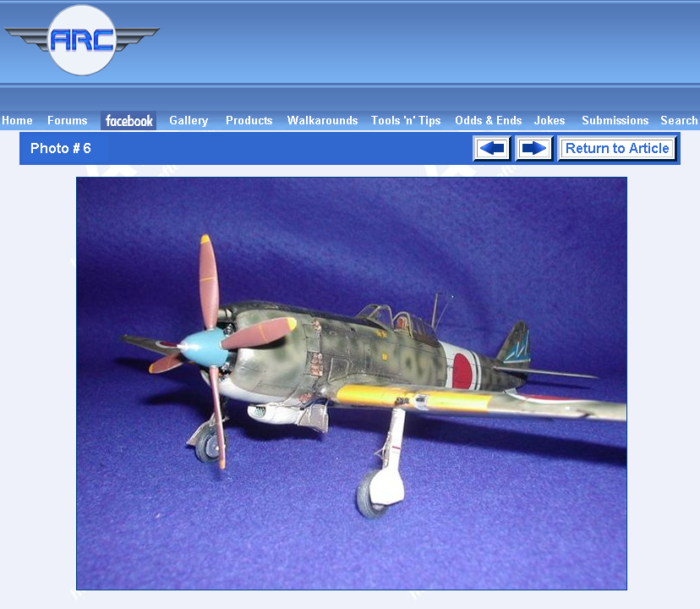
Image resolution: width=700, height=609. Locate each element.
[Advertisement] (433, 55)
